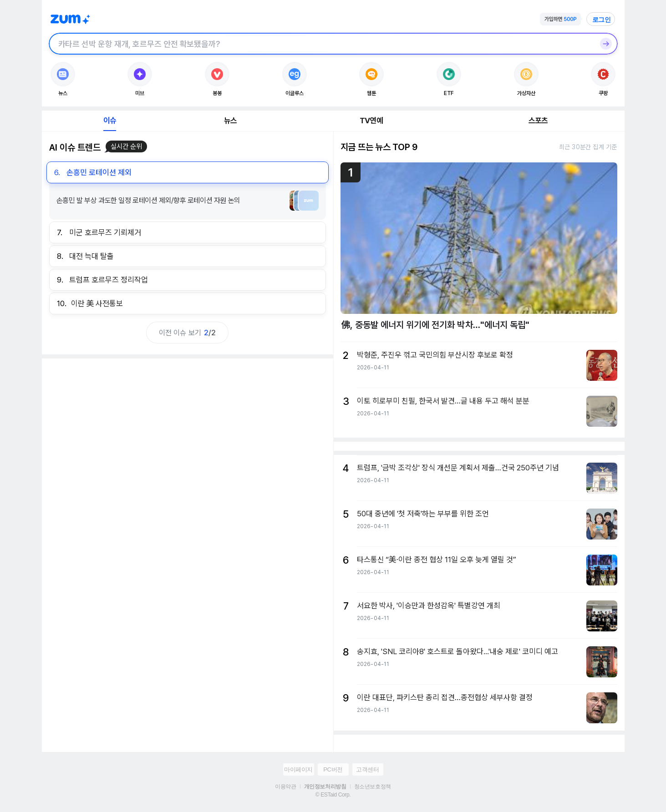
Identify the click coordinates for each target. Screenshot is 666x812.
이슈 (110, 121)
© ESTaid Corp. (333, 795)
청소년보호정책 (373, 787)
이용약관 (285, 787)
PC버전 (333, 769)
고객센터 (367, 769)
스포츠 (538, 121)
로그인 (602, 20)
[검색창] (321, 44)
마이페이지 (298, 769)
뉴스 (230, 121)
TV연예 (371, 121)
